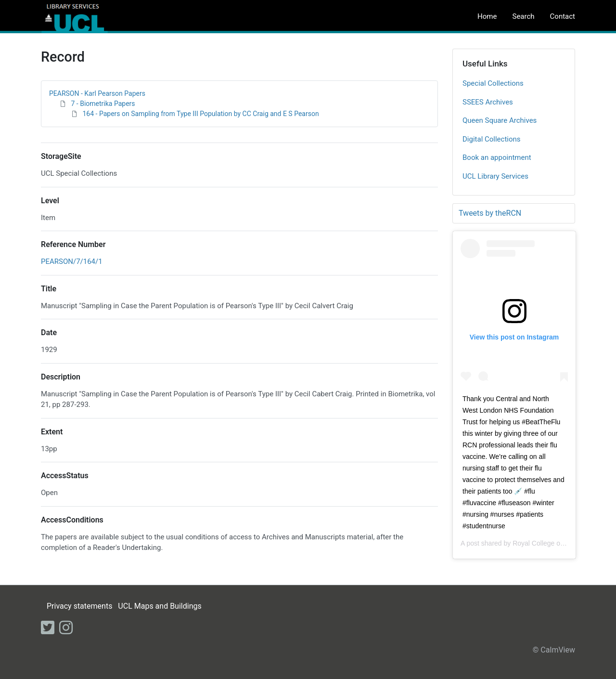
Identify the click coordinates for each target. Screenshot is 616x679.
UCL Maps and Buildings (160, 606)
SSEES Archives (488, 102)
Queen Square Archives (500, 120)
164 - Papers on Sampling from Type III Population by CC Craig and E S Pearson (200, 114)
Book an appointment (497, 157)
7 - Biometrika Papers (103, 104)
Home (487, 16)
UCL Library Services (495, 176)
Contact (563, 16)
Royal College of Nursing (550, 543)
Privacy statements (79, 606)
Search (523, 16)
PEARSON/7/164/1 (72, 261)
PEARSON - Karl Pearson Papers (97, 93)
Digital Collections (492, 139)
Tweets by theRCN (490, 213)
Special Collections (493, 83)
